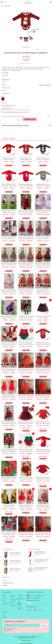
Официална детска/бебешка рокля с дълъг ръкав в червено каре (43, 291)
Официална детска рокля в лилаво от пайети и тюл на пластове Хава (9, 317)
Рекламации (13, 605)
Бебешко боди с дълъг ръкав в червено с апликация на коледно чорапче (9, 159)
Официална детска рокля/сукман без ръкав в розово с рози (9, 291)
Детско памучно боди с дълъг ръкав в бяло (41, 568)
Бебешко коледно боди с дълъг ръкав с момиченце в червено (26, 185)
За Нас (4, 601)
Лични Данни (5, 604)
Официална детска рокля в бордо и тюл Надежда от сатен (9, 451)
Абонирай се (7, 577)
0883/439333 (36, 600)
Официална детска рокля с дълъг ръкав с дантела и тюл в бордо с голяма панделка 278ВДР (9, 423)
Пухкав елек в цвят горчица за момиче (9, 506)
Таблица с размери (46, 85)
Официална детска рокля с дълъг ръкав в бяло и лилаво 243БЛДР (43, 212)
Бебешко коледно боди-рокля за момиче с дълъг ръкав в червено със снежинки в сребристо (43, 478)
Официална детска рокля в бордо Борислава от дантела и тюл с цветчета (9, 534)
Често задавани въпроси (20, 604)
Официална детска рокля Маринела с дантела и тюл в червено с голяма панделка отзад (26, 506)
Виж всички (5, 585)
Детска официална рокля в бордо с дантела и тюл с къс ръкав (26, 423)
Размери (5, 617)
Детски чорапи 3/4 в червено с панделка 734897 (40, 552)
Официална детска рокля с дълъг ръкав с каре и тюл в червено (43, 370)
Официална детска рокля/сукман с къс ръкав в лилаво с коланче (43, 238)
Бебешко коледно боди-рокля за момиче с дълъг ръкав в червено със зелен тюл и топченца (26, 344)
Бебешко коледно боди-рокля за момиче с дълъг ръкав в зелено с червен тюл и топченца (26, 451)
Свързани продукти (9, 138)
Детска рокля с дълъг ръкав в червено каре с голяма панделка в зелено (43, 506)
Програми (5, 612)
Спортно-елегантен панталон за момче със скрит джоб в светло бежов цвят (17, 569)
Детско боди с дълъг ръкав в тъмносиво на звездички (43, 159)
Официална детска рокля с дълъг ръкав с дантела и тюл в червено (26, 396)
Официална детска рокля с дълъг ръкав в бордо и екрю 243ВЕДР (9, 344)
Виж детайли (9, 165)
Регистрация (13, 600)
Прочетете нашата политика (26, 638)
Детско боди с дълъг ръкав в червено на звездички (26, 159)
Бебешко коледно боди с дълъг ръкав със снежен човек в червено (43, 451)
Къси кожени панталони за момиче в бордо (43, 317)
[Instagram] (31, 603)
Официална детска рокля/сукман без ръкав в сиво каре (26, 264)
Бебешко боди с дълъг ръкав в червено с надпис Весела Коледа (43, 344)
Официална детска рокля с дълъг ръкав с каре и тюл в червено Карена (26, 370)
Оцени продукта (27, 47)
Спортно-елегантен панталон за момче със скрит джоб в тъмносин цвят (16, 553)
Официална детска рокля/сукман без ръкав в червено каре (43, 264)
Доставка (20, 596)
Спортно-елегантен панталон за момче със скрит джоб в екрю (16, 561)
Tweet (37, 49)
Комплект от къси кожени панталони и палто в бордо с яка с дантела (26, 317)
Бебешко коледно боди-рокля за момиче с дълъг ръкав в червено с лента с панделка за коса (43, 423)
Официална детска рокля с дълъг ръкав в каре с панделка (26, 291)
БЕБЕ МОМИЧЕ (7, 6)
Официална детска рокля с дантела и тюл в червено (26, 534)
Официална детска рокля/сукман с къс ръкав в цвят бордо (26, 238)
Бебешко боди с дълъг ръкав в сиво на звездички (43, 185)
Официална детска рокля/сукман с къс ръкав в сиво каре (9, 264)
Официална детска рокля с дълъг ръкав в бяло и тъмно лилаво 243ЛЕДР (9, 238)
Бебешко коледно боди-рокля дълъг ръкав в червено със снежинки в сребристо (26, 478)
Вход (4, 598)
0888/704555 (36, 598)
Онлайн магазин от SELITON (26, 643)
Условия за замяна (20, 608)
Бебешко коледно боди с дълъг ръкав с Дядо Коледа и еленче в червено (9, 185)
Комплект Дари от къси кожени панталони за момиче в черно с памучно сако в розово (9, 212)
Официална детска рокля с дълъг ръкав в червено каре (9, 370)
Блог (3, 614)
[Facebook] (28, 603)
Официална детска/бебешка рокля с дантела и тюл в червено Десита (9, 396)
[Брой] (19, 119)
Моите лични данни (26, 640)
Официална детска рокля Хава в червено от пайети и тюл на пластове (9, 478)
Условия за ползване (13, 596)
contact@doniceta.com (38, 595)
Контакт (12, 602)
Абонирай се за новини (9, 583)
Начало (2, 6)
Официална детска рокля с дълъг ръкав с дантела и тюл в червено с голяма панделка (43, 396)
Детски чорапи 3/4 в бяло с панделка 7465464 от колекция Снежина (42, 560)
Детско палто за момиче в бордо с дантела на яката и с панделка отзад (26, 212)
